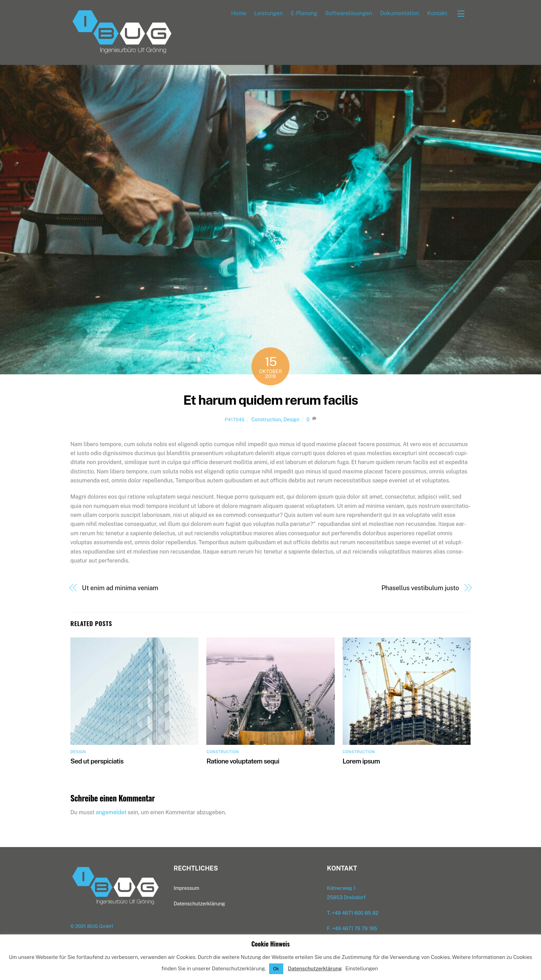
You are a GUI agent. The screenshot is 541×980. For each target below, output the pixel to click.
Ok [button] (276, 969)
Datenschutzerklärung (315, 968)
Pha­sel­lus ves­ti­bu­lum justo (420, 588)
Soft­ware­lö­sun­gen (349, 13)
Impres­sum (186, 888)
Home (239, 13)
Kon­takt (437, 13)
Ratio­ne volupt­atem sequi (243, 761)
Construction (266, 420)
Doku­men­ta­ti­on (400, 13)
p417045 (235, 420)
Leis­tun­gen (269, 13)
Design (291, 420)
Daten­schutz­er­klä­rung (199, 904)
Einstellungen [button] (362, 968)
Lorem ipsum (361, 761)
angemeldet (111, 812)
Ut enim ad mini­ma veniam (120, 588)
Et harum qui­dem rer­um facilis (270, 400)
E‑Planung (304, 13)
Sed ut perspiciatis (97, 761)
